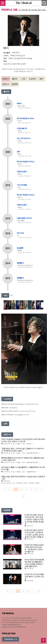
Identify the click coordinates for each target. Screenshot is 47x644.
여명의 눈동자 (22, 172)
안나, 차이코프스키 (24, 138)
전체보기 (6, 79)
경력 (41, 79)
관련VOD (15, 84)
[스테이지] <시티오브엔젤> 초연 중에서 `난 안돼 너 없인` (34, 577)
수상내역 (32, 79)
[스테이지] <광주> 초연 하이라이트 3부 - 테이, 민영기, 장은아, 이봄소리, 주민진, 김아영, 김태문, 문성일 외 (34, 519)
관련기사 (6, 84)
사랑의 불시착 (22, 128)
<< (5, 489)
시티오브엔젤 (22, 185)
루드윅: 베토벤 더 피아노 (26, 118)
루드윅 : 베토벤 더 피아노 (26, 162)
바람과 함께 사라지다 (24, 218)
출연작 (15, 79)
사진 (23, 79)
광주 (18, 152)
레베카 (19, 103)
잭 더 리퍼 (20, 233)
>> (23, 496)
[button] (43, 305)
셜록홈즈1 (20, 263)
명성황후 (20, 248)
